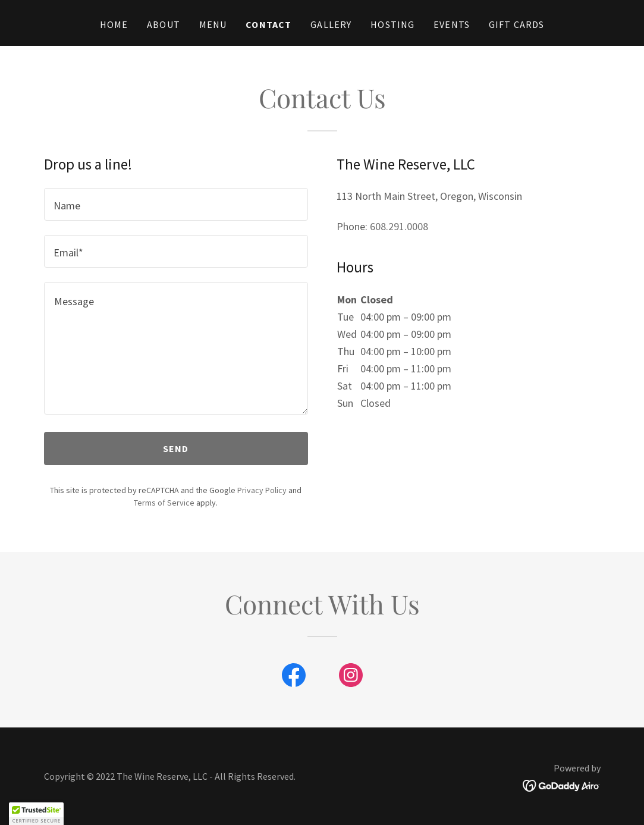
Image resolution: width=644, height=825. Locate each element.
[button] (36, 814)
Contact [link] (268, 24)
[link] (294, 677)
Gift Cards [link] (516, 24)
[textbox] (176, 204)
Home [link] (114, 24)
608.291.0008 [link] (399, 226)
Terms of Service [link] (164, 503)
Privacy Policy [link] (262, 490)
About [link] (164, 24)
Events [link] (452, 24)
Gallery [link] (331, 24)
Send (176, 448)
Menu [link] (213, 24)
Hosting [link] (392, 24)
